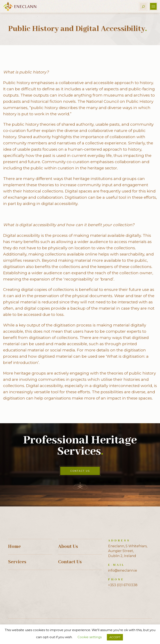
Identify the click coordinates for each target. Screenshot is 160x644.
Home (14, 547)
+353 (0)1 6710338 (123, 585)
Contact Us (80, 471)
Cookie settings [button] (90, 637)
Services (17, 562)
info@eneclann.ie (123, 570)
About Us (68, 547)
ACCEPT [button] (115, 637)
